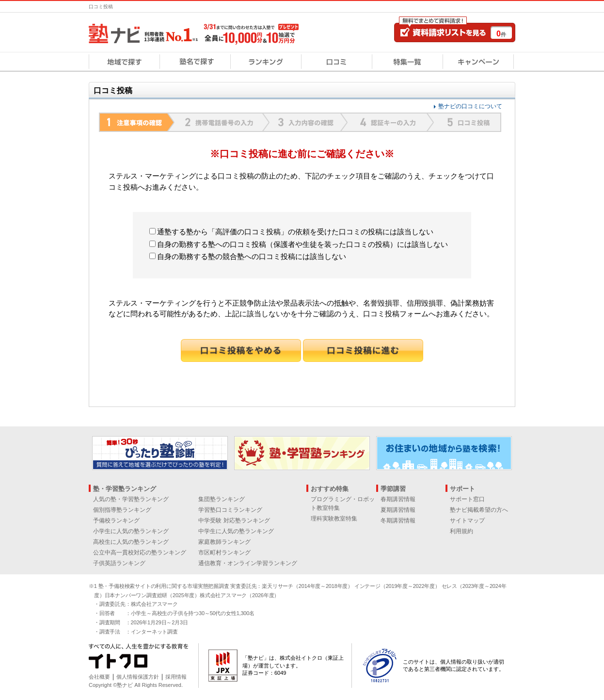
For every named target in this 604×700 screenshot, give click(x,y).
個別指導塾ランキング (122, 510)
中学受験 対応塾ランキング (234, 521)
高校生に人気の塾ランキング (131, 542)
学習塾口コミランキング (230, 510)
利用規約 (461, 531)
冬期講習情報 (398, 521)
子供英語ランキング (119, 563)
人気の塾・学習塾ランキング (131, 499)
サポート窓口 (467, 499)
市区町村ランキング (224, 553)
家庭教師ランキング (224, 542)
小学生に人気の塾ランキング (131, 531)
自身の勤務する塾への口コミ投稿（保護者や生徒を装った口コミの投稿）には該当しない (299, 244)
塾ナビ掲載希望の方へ (479, 510)
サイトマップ (467, 521)
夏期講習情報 (398, 510)
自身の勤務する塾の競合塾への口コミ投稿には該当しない (248, 256)
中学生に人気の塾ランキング (236, 531)
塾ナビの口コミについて (470, 106)
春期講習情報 (398, 499)
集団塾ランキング (222, 499)
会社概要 (99, 677)
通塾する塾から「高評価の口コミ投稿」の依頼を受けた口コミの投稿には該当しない (291, 232)
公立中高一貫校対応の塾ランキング (140, 553)
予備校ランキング (116, 521)
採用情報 (176, 677)
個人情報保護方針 (138, 677)
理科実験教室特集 (334, 519)
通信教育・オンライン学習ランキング (248, 563)
